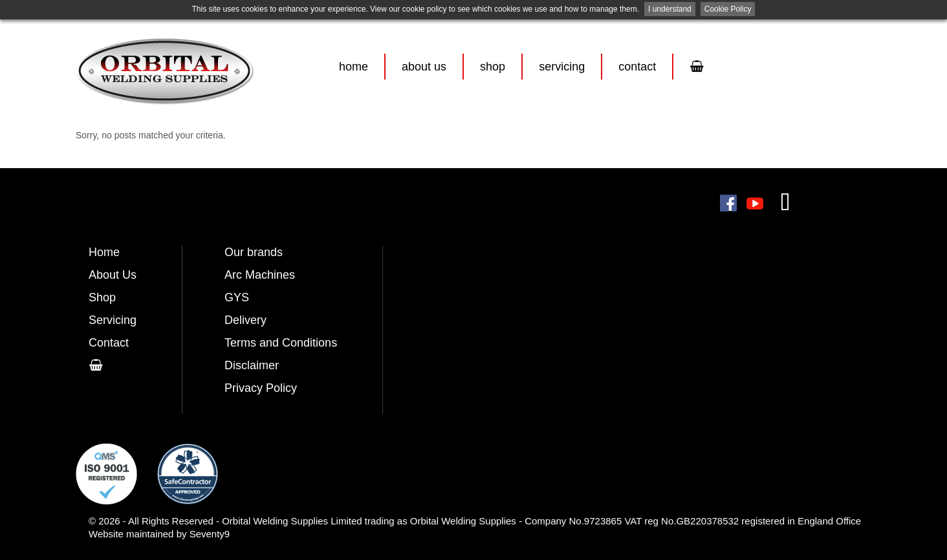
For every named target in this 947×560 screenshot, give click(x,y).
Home (354, 67)
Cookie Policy (728, 9)
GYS (237, 297)
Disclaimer (252, 365)
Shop (493, 67)
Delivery (245, 320)
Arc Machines (260, 275)
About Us (424, 67)
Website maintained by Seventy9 (159, 534)
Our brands (254, 252)
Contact (637, 67)
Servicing (562, 67)
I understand (670, 9)
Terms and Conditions (281, 343)
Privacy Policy (261, 388)
